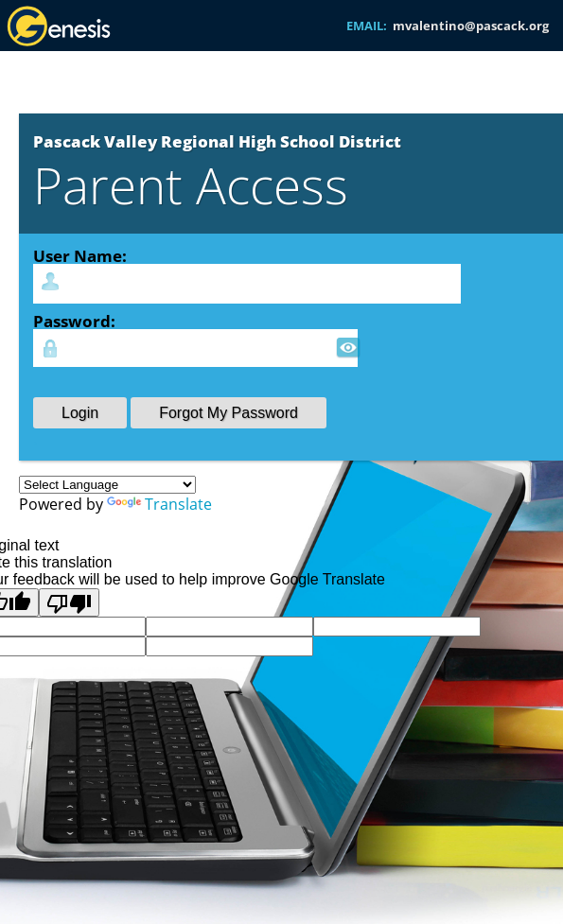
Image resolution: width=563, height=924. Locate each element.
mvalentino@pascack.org (471, 26)
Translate (159, 504)
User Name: (80, 255)
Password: (74, 321)
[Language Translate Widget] (107, 485)
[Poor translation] (69, 602)
